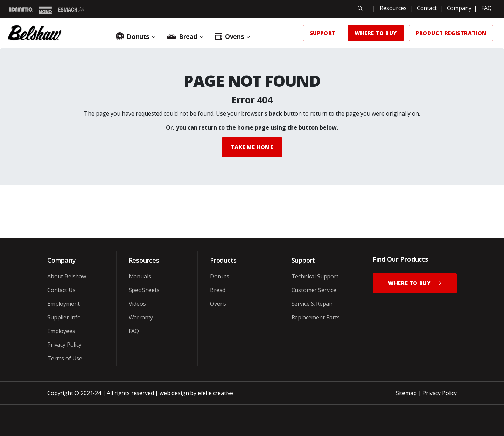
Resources (393, 8)
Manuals (140, 276)
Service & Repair (312, 304)
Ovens (218, 304)
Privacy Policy (64, 345)
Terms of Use (65, 358)
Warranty (141, 317)
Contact (427, 8)
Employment (63, 304)
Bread (218, 290)
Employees (61, 331)
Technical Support (315, 276)
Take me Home (252, 147)
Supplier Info (64, 317)
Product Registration (451, 33)
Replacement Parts (316, 317)
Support (323, 33)
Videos (137, 304)
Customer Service (314, 290)
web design (174, 393)
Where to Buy (376, 33)
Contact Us (61, 290)
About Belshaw (67, 276)
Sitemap (406, 393)
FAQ (486, 8)
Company (459, 8)
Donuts (220, 276)
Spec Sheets (144, 290)
